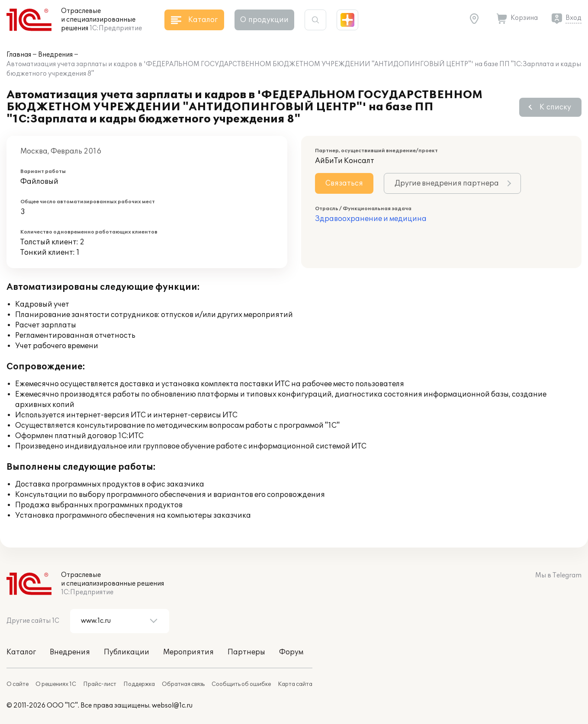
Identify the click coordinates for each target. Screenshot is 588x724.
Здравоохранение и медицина (371, 219)
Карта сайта (295, 684)
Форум (291, 652)
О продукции (264, 20)
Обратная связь (183, 684)
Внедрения (55, 55)
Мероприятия (188, 652)
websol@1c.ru (172, 706)
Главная (19, 55)
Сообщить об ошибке (241, 684)
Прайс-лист (100, 684)
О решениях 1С (56, 684)
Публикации (127, 652)
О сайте (18, 684)
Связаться (344, 183)
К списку (555, 107)
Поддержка (139, 684)
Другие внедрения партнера (447, 183)
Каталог (21, 652)
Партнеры (246, 652)
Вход (574, 18)
